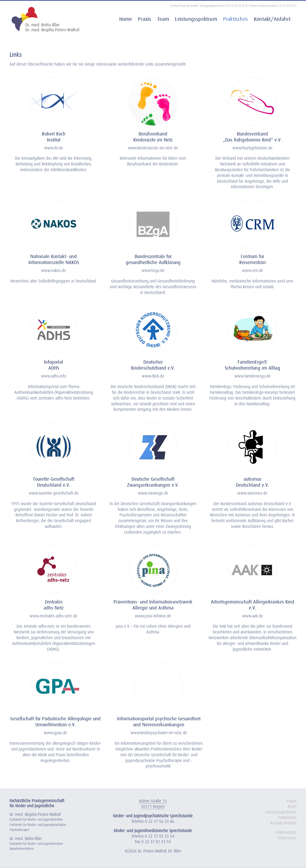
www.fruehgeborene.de (252, 148)
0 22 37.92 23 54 (287, 6)
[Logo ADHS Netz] (54, 548)
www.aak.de (253, 616)
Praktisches (287, 818)
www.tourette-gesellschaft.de (54, 493)
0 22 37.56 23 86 (235, 6)
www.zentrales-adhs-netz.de (54, 616)
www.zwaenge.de (153, 493)
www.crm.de (253, 271)
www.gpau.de (55, 733)
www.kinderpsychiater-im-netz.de (159, 733)
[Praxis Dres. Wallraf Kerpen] (54, 80)
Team (292, 807)
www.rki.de (54, 148)
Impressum (287, 838)
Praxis (292, 801)
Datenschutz (286, 833)
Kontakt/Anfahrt (283, 823)
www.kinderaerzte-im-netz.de (153, 148)
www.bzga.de (153, 271)
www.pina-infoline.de (153, 616)
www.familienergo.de (253, 376)
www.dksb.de (153, 376)
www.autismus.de (252, 493)
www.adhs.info (54, 376)
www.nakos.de (54, 271)
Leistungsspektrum (281, 812)
